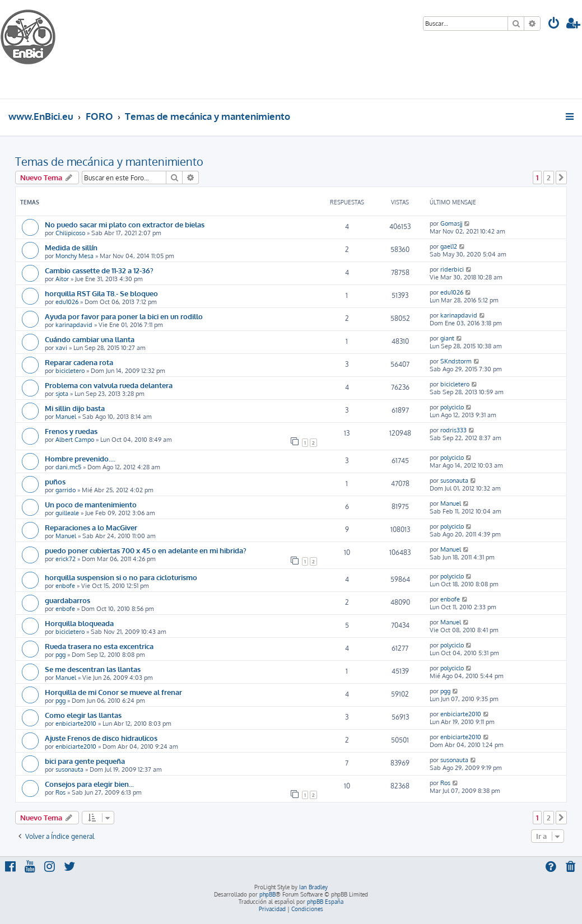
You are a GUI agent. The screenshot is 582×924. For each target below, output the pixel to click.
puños (55, 481)
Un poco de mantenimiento (91, 504)
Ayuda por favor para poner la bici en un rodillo (124, 316)
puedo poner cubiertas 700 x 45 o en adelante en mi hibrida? (146, 550)
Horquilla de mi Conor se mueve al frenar (113, 692)
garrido (66, 490)
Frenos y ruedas (71, 431)
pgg (60, 655)
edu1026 (67, 302)
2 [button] (549, 178)
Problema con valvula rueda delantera (109, 385)
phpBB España (325, 902)
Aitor (62, 279)
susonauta (454, 480)
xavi (61, 348)
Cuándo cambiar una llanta (90, 339)
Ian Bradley (313, 887)
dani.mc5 (68, 467)
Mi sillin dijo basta (75, 408)
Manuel (66, 417)
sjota (62, 394)
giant (447, 338)
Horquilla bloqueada (79, 623)
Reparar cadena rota (79, 362)
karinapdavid (74, 325)
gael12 (449, 246)
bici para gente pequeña (85, 761)
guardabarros (67, 600)
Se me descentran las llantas (93, 669)
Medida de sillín (71, 247)
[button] (561, 178)
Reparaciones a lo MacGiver (91, 527)
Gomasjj (451, 223)
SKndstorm (456, 361)
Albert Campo (75, 440)
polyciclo (452, 407)
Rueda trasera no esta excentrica (99, 646)
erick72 (66, 559)
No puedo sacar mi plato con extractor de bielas (125, 224)
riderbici (452, 269)
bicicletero (70, 371)
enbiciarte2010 (76, 724)
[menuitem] (554, 24)
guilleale (67, 513)
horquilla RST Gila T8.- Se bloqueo (101, 293)
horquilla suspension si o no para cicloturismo (121, 577)
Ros (60, 792)
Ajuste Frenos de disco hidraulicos (101, 738)
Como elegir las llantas (83, 715)
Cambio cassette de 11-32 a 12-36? (99, 270)
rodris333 (453, 430)
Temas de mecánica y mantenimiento (109, 161)
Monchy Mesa (75, 256)
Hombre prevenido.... (80, 458)
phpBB (267, 894)
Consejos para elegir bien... (89, 784)
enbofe (65, 586)
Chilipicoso (70, 233)
